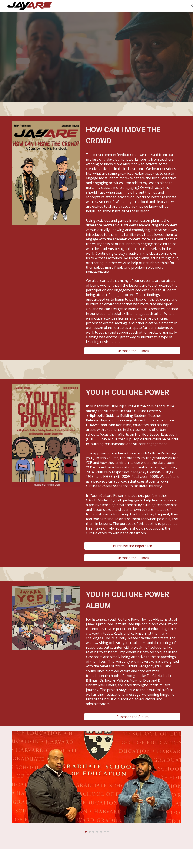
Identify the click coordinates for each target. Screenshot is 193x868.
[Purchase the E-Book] (132, 351)
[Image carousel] (96, 782)
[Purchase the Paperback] (132, 546)
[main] (132, 135)
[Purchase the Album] (132, 717)
